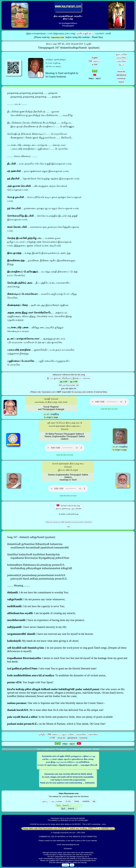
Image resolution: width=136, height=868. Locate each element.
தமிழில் (42, 734)
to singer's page (51, 417)
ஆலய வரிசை (121, 54)
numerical (121, 78)
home (77, 801)
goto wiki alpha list (69, 388)
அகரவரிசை (121, 58)
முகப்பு (45, 801)
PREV (91, 79)
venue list (121, 72)
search (121, 82)
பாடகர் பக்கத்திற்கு (51, 414)
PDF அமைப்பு (95, 61)
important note (58, 37)
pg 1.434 (64, 382)
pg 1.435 (74, 382)
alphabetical (121, 75)
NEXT (98, 79)
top (94, 801)
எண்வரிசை (121, 61)
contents (86, 801)
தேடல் (121, 65)
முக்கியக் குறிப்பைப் (85, 33)
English (95, 58)
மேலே (68, 801)
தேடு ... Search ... (69, 809)
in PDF (95, 65)
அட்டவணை (57, 801)
